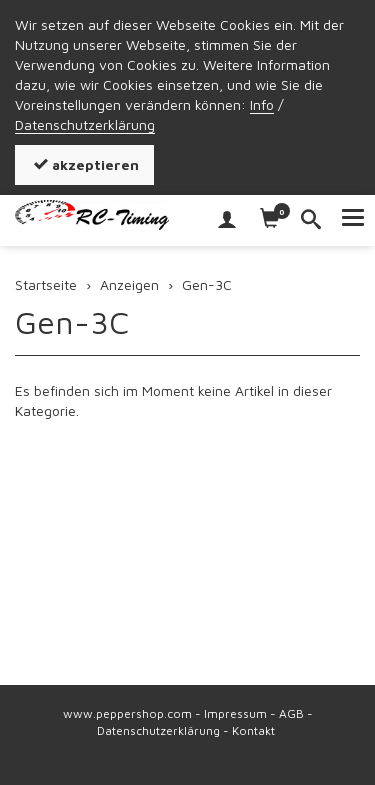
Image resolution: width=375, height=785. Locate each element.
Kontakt (253, 730)
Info (262, 104)
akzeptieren (84, 164)
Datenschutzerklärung (85, 124)
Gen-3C (72, 322)
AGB (291, 713)
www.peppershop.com (127, 713)
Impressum (235, 713)
